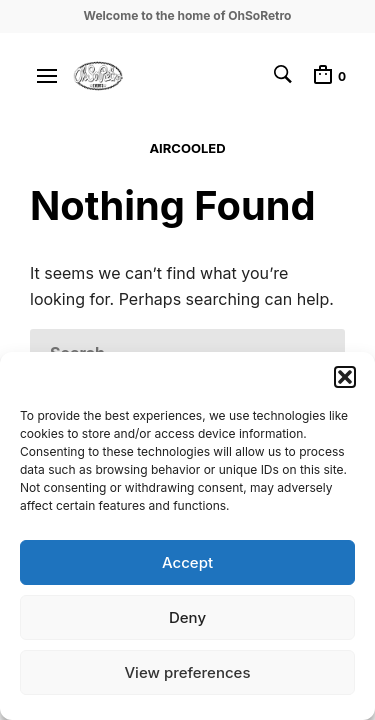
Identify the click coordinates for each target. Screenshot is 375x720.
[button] (345, 377)
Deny (187, 617)
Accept (187, 562)
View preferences (187, 672)
